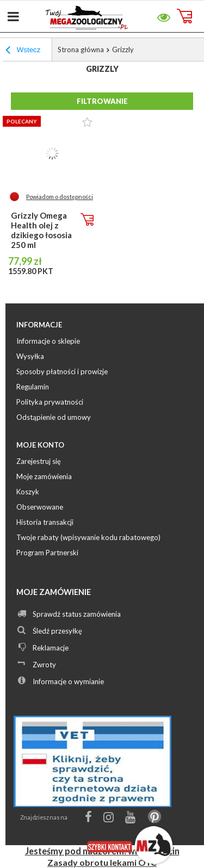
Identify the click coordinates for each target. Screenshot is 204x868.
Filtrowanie (102, 101)
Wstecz (23, 51)
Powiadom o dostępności (60, 197)
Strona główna (81, 49)
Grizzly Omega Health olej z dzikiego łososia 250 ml (41, 230)
